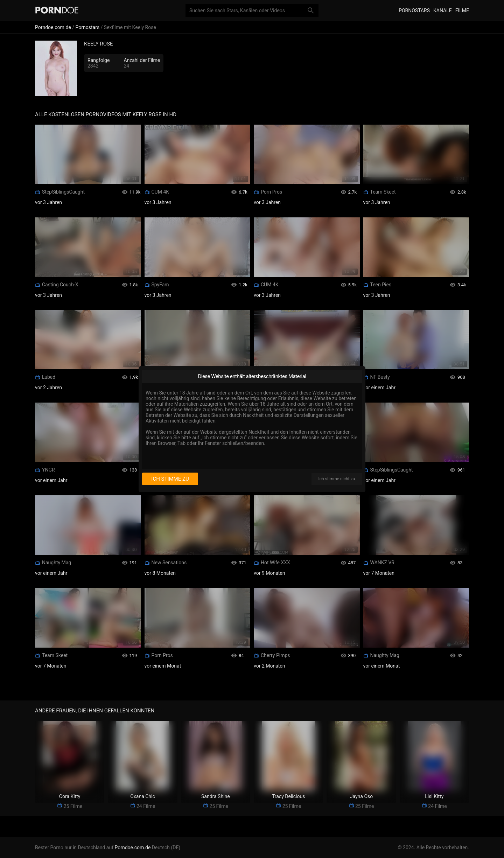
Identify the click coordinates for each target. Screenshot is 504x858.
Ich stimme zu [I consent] (170, 479)
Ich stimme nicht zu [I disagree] (337, 479)
